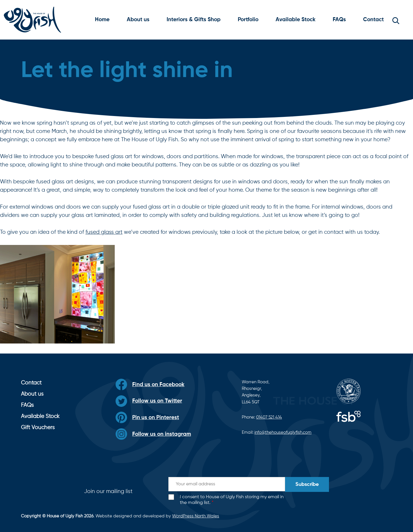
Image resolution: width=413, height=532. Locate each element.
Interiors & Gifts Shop (194, 20)
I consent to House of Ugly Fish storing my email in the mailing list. (232, 500)
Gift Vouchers (38, 428)
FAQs (339, 20)
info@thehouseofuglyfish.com (283, 432)
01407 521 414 (269, 417)
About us (138, 20)
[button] (396, 20)
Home (102, 20)
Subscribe (307, 484)
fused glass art (104, 232)
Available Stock (296, 20)
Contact (373, 20)
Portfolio (248, 20)
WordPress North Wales (196, 516)
